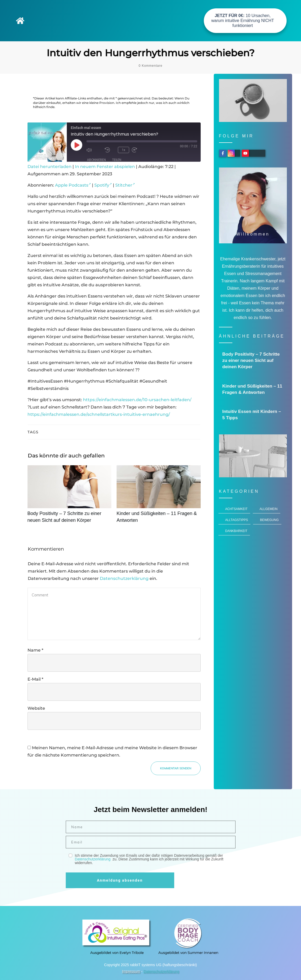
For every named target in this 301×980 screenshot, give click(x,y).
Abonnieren (96, 160)
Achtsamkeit (236, 509)
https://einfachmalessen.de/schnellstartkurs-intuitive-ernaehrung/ (99, 414)
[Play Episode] (76, 145)
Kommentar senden (176, 768)
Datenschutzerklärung (124, 578)
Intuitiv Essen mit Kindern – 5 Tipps (253, 415)
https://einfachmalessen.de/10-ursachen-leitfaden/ (137, 400)
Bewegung (269, 520)
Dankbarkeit (236, 531)
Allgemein (269, 509)
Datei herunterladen (50, 167)
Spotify (103, 185)
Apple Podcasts (73, 185)
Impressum (131, 971)
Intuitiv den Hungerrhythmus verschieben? (151, 53)
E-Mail (35, 679)
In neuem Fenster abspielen (105, 167)
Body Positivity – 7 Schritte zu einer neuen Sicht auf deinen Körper (70, 497)
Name (35, 650)
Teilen (117, 160)
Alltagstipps (237, 520)
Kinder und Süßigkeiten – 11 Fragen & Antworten (159, 497)
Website (36, 708)
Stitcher (125, 185)
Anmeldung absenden (120, 880)
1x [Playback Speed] (124, 150)
